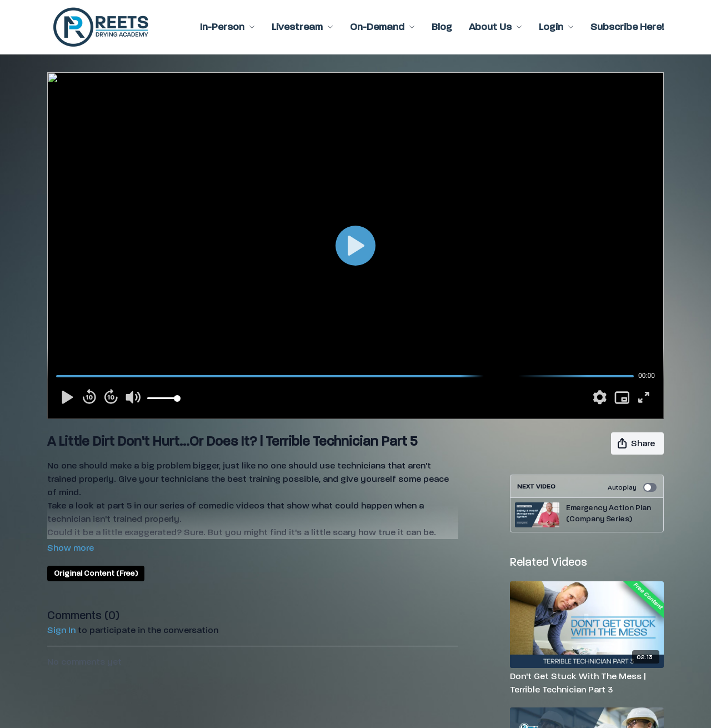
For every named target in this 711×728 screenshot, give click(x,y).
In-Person (227, 27)
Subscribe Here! (627, 27)
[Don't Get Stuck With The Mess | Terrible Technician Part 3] (587, 683)
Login (556, 27)
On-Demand (382, 27)
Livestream (302, 27)
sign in (61, 630)
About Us (495, 27)
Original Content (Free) (96, 573)
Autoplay (632, 487)
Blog (442, 27)
